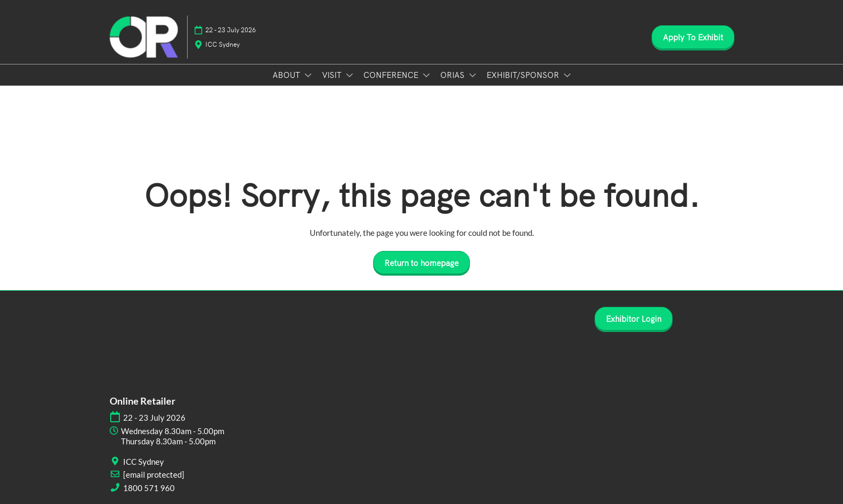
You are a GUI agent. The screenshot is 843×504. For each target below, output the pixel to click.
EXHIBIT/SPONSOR (524, 74)
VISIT (333, 74)
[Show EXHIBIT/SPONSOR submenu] (567, 75)
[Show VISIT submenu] (349, 75)
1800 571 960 (149, 488)
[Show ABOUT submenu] (308, 75)
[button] (693, 37)
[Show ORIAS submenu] (473, 75)
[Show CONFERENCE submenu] (426, 75)
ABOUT (287, 74)
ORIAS (453, 74)
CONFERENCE (392, 74)
